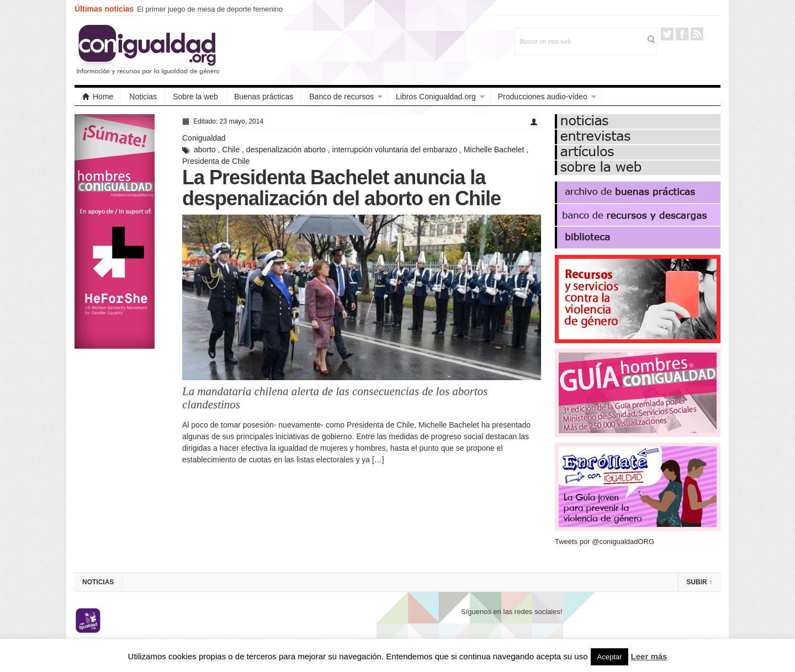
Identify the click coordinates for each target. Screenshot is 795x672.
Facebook (682, 34)
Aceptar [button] (610, 657)
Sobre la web (195, 97)
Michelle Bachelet (494, 150)
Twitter (667, 34)
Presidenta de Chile (216, 161)
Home (98, 97)
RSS (697, 34)
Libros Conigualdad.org (436, 97)
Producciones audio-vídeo (543, 97)
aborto (205, 150)
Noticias (143, 97)
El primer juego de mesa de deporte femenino (210, 9)
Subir (699, 582)
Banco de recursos (341, 97)
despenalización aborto (286, 150)
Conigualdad (204, 138)
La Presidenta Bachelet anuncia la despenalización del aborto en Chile (341, 188)
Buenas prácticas (264, 97)
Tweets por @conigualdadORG (605, 542)
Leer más (649, 656)
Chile (231, 150)
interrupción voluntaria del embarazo (395, 150)
